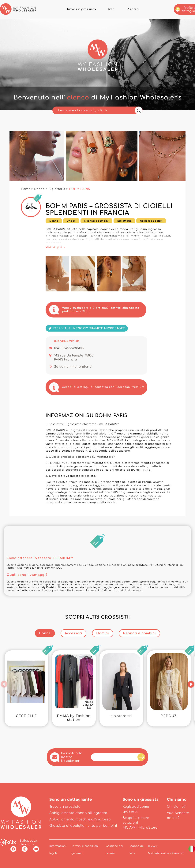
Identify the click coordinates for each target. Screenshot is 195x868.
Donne (39, 189)
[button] (4, 684)
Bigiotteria (57, 189)
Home (26, 189)
